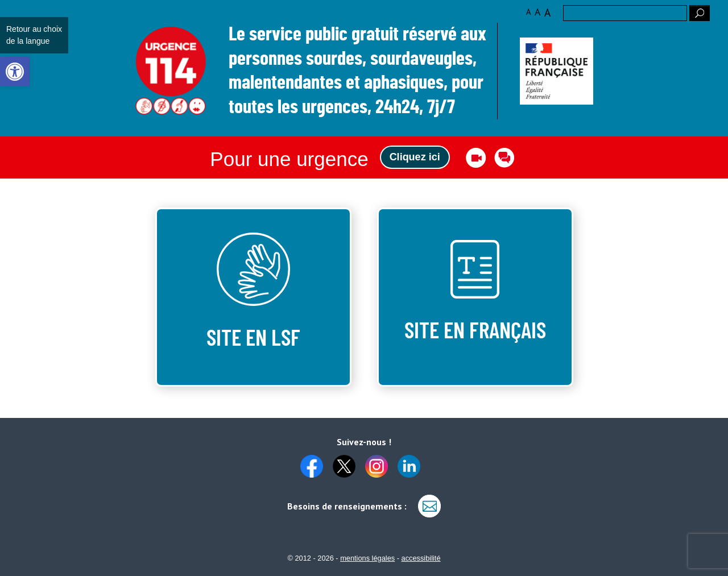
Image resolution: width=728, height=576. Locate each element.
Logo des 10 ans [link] (171, 71)
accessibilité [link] (421, 558)
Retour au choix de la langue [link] (34, 35)
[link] (15, 72)
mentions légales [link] (367, 558)
